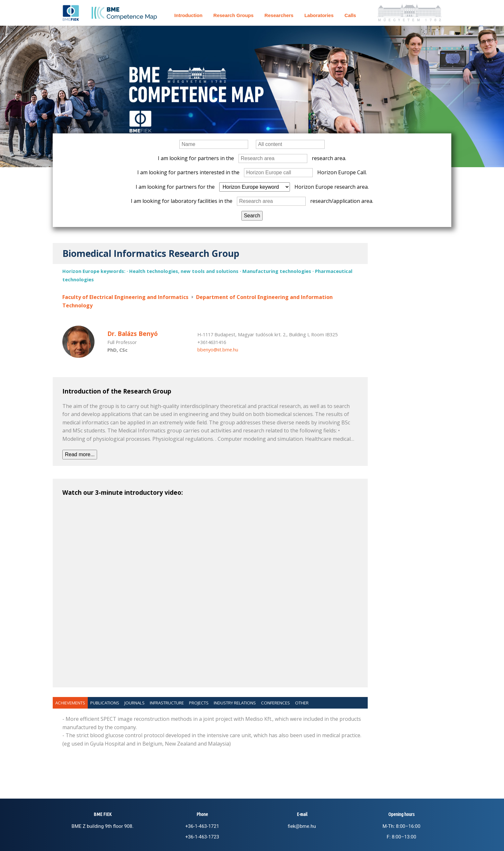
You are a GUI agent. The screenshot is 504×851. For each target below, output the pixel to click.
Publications (105, 703)
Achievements (70, 703)
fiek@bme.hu (302, 826)
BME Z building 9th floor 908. (103, 826)
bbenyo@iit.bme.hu (218, 349)
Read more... (80, 454)
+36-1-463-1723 (202, 837)
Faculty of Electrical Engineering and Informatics (125, 297)
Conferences (275, 703)
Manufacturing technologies (277, 271)
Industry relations (235, 703)
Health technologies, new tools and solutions (184, 271)
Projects (199, 703)
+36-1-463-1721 (202, 826)
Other (302, 703)
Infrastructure (167, 703)
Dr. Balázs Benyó (133, 334)
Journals (135, 703)
